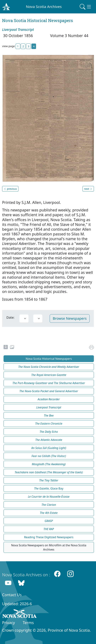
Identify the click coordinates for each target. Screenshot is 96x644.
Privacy (9, 623)
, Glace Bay (49, 488)
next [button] (88, 189)
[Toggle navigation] (86, 7)
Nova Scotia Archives (44, 7)
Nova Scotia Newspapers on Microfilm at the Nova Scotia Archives (49, 547)
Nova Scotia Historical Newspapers (49, 359)
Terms (28, 623)
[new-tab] (6, 348)
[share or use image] (12, 348)
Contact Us (12, 595)
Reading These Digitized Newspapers (49, 537)
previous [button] (10, 189)
